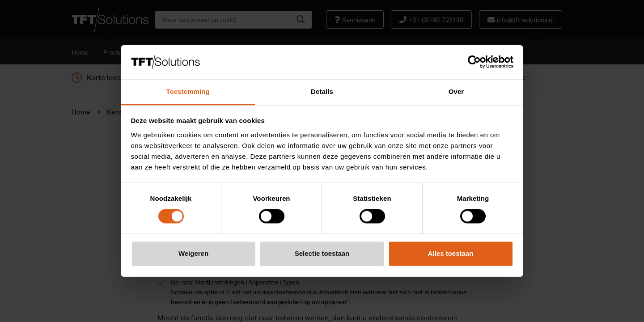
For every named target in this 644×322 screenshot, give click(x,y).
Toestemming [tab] (188, 91)
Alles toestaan (451, 253)
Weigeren (193, 253)
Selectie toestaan (322, 253)
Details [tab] (322, 91)
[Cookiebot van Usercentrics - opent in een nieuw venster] (474, 62)
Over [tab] (456, 91)
